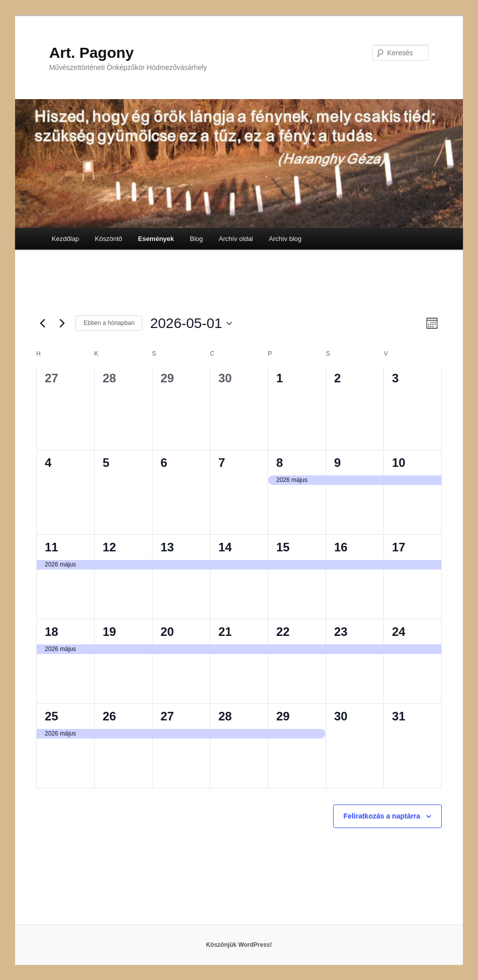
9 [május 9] (337, 463)
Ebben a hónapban (109, 323)
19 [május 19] (109, 632)
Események (156, 239)
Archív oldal (236, 239)
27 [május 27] (167, 716)
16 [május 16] (341, 547)
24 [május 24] (399, 632)
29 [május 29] (283, 716)
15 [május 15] (283, 547)
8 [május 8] (280, 463)
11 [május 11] (52, 547)
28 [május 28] (225, 716)
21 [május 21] (225, 632)
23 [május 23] (341, 632)
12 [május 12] (109, 547)
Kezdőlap (65, 239)
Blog (196, 239)
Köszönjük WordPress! (239, 945)
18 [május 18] (52, 632)
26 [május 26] (109, 716)
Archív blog (285, 239)
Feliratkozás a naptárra (382, 816)
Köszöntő (109, 239)
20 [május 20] (167, 632)
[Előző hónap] (42, 323)
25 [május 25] (52, 716)
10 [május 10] (399, 463)
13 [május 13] (167, 547)
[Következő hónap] (62, 323)
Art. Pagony (92, 53)
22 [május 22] (283, 632)
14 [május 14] (225, 547)
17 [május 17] (399, 547)
